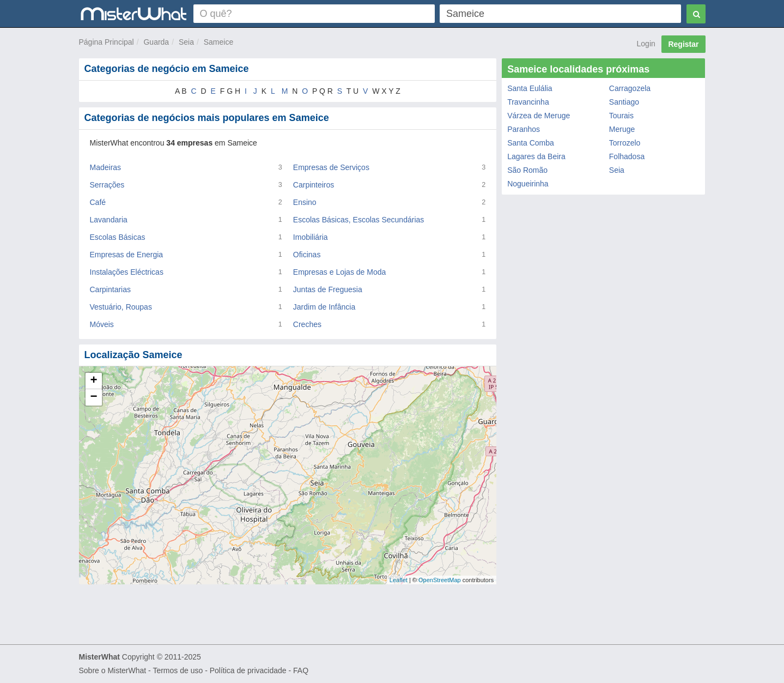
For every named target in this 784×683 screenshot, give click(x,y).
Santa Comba (531, 143)
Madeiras (106, 167)
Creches (307, 324)
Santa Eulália (530, 88)
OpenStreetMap (440, 580)
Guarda (156, 42)
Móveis (102, 324)
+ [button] (93, 381)
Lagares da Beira (536, 156)
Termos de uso (178, 670)
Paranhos (524, 129)
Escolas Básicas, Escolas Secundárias (358, 220)
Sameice (218, 42)
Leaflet (399, 580)
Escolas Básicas (118, 237)
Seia (186, 42)
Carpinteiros (314, 185)
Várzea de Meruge (539, 116)
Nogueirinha (528, 184)
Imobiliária (311, 237)
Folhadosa (627, 156)
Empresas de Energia (127, 255)
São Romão (527, 170)
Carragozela (630, 88)
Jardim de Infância (324, 307)
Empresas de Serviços (331, 167)
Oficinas (307, 255)
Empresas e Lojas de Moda (339, 272)
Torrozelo (625, 143)
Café (98, 202)
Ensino (305, 202)
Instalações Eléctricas (127, 272)
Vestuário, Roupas (121, 307)
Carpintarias (110, 289)
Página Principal (107, 42)
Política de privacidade (248, 670)
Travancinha (528, 102)
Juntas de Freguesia (328, 289)
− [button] (93, 397)
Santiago (624, 102)
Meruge (622, 129)
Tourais (621, 116)
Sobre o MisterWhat (113, 670)
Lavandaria (109, 220)
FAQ (301, 670)
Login (646, 44)
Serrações (107, 185)
